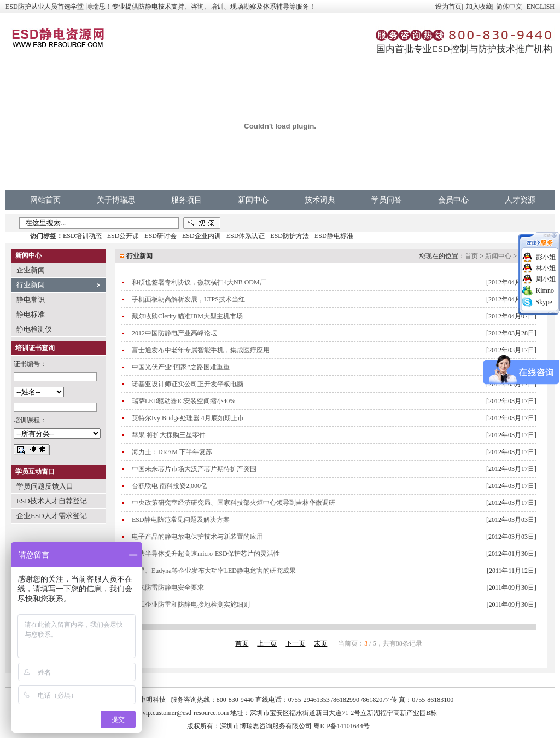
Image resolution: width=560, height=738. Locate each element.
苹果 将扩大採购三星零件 (169, 435)
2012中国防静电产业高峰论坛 (174, 333)
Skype (544, 302)
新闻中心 (253, 200)
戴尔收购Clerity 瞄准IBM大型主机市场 (187, 316)
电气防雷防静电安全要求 (168, 588)
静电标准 (31, 314)
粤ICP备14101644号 (342, 726)
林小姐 (546, 268)
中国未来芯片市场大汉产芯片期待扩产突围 (194, 469)
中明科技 (153, 700)
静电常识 (31, 300)
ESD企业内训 (202, 236)
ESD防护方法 (290, 236)
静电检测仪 (34, 329)
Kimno (545, 290)
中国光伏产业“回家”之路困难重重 (181, 367)
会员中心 (453, 200)
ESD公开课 (123, 236)
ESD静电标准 (334, 236)
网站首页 (45, 200)
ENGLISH (541, 7)
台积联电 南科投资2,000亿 (170, 486)
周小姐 (546, 279)
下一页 (295, 643)
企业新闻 (31, 270)
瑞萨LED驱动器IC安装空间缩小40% (183, 401)
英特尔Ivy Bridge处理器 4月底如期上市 (188, 418)
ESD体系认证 (246, 236)
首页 (471, 256)
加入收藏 (479, 7)
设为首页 (448, 7)
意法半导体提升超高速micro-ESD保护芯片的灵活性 (206, 554)
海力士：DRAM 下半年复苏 (172, 452)
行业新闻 (31, 285)
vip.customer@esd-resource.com (186, 713)
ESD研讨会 (161, 236)
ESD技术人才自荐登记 (52, 501)
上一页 (267, 643)
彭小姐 (546, 257)
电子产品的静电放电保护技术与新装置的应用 (197, 537)
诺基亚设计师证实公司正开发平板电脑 (188, 384)
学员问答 (387, 200)
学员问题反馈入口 (45, 486)
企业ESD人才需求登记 (52, 516)
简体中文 (509, 7)
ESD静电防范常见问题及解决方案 (181, 520)
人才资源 (520, 200)
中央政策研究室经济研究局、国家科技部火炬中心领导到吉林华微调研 (234, 503)
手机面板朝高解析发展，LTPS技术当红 (188, 299)
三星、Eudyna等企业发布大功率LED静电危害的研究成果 (214, 571)
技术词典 (320, 200)
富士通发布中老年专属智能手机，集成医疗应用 (201, 350)
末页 (320, 643)
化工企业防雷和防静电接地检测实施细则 (191, 605)
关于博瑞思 (116, 200)
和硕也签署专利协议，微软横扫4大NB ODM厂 (199, 282)
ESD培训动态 (82, 236)
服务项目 (186, 200)
